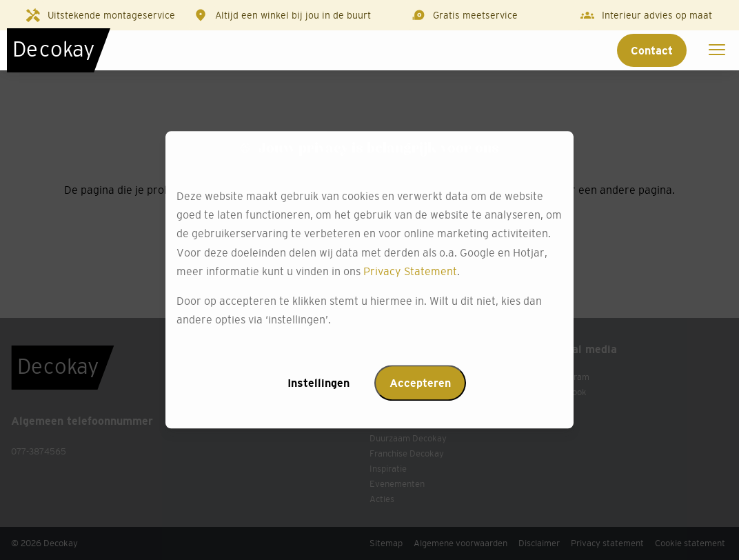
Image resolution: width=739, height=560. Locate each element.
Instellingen (318, 383)
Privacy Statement (410, 271)
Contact (652, 50)
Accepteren (420, 383)
